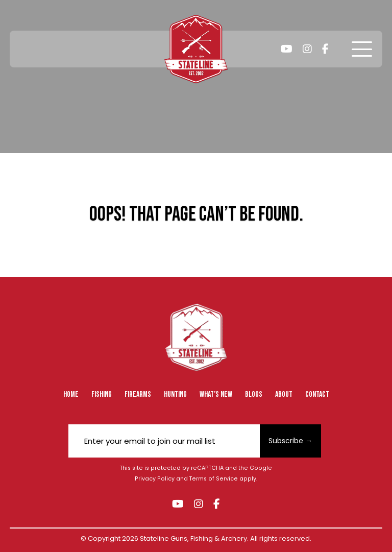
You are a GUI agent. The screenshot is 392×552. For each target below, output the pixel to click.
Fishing (102, 394)
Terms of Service (214, 479)
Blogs (254, 394)
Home (71, 394)
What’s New (216, 394)
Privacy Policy (155, 479)
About (284, 394)
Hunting (175, 394)
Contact (317, 394)
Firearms (138, 394)
